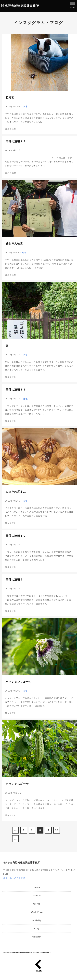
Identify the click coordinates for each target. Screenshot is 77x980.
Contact (37, 937)
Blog (37, 929)
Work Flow (37, 912)
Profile (37, 896)
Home (37, 887)
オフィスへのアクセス (14, 878)
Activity (37, 920)
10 (57, 830)
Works (37, 904)
